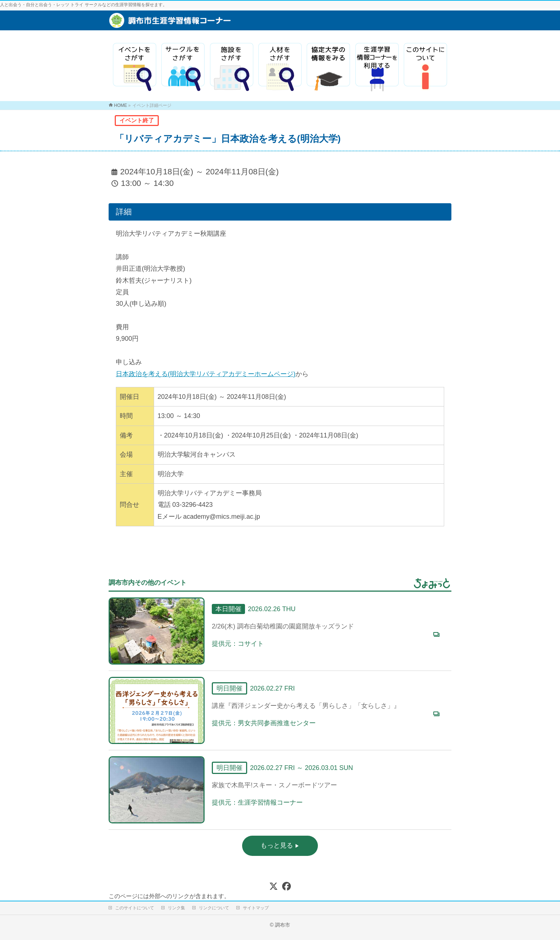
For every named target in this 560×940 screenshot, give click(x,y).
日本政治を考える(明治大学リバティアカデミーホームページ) (206, 374)
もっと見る (278, 845)
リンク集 (176, 908)
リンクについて (214, 908)
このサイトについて (135, 908)
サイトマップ (256, 908)
